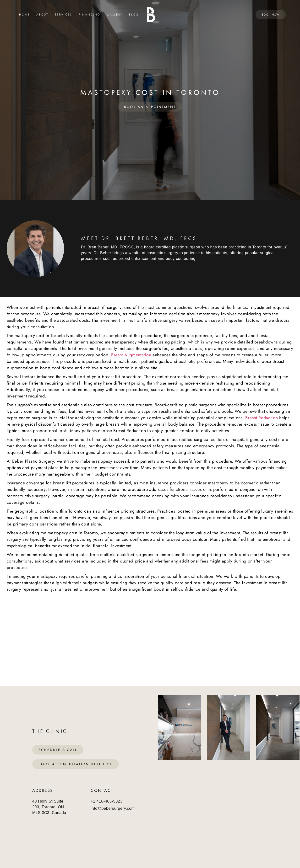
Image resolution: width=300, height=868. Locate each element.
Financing (90, 15)
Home (25, 15)
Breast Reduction (261, 418)
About (42, 15)
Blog (134, 15)
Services (63, 15)
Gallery (115, 15)
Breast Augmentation (131, 355)
